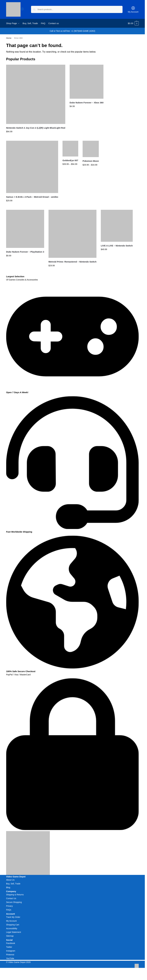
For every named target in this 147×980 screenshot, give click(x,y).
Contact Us (11, 898)
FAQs (9, 910)
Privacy (9, 906)
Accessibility (12, 928)
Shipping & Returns (15, 895)
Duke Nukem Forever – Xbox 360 (87, 103)
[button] (133, 23)
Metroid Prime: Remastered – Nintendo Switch (72, 262)
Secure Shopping (14, 902)
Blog (8, 887)
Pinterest (10, 955)
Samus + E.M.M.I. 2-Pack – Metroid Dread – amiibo (32, 197)
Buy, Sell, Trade (13, 884)
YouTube (10, 958)
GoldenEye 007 (70, 160)
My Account (133, 9)
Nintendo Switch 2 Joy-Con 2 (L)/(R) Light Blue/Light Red (36, 128)
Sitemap (10, 936)
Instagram (11, 951)
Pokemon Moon (91, 161)
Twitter (9, 947)
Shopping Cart (13, 925)
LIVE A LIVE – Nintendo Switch (117, 246)
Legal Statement (14, 932)
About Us (10, 880)
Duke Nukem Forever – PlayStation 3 (25, 252)
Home (9, 38)
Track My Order (13, 917)
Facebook (11, 943)
